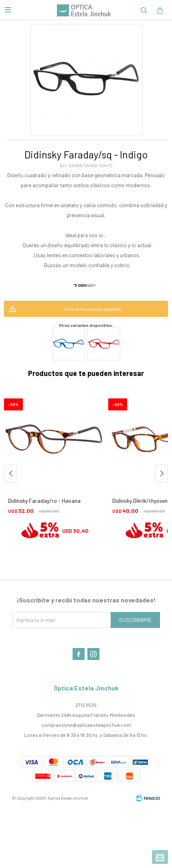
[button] (144, 10)
